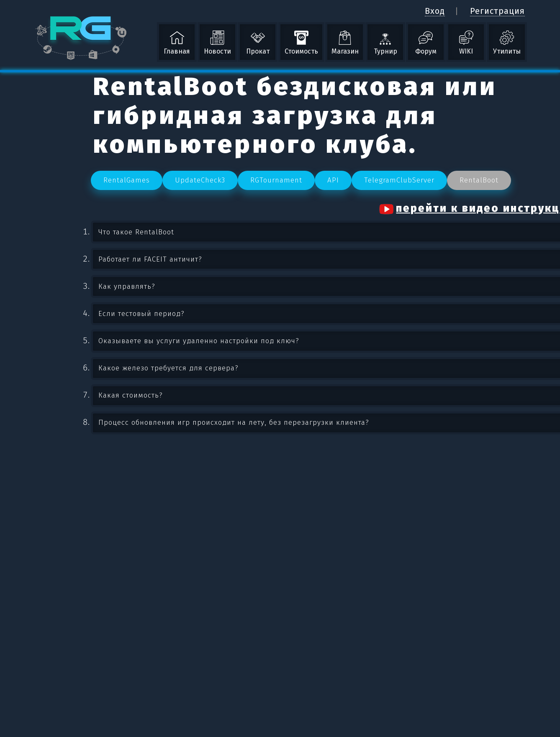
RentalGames (127, 180)
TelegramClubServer (399, 180)
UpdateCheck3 (200, 180)
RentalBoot (479, 180)
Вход (435, 11)
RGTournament (276, 180)
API (333, 180)
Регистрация (497, 11)
